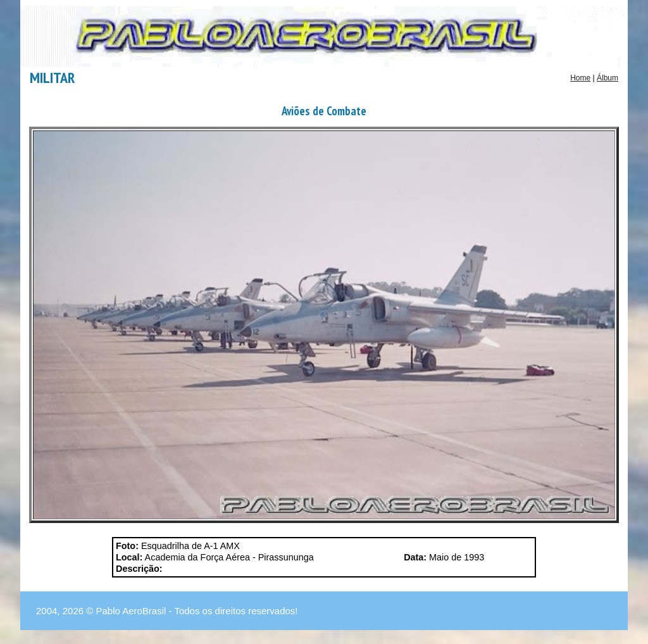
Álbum (607, 78)
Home (580, 78)
